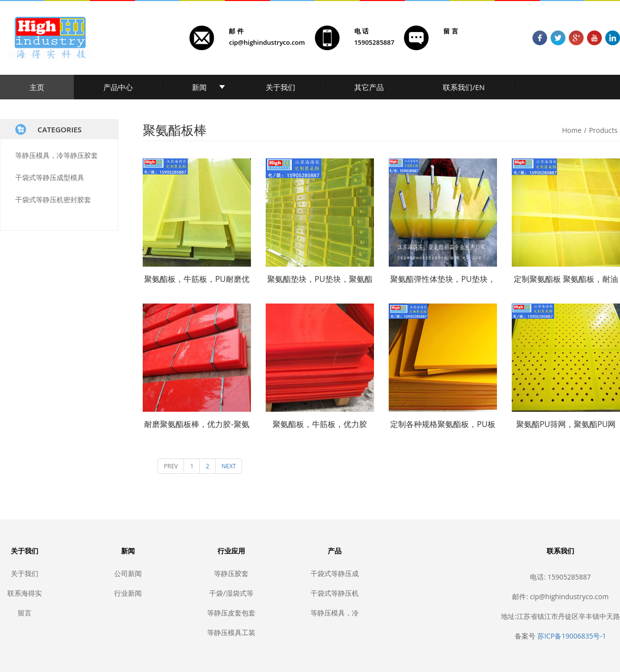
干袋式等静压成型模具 (50, 177)
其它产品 (369, 87)
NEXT (229, 466)
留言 (25, 613)
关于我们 (280, 87)
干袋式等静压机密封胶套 (53, 199)
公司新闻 (128, 573)
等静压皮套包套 (231, 613)
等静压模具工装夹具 (231, 632)
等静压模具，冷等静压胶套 (57, 155)
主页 (37, 87)
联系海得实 (25, 593)
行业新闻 (128, 593)
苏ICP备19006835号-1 (572, 636)
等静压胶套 (231, 573)
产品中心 (118, 87)
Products (603, 130)
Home (572, 130)
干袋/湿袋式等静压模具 (231, 593)
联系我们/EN (464, 87)
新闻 (199, 87)
